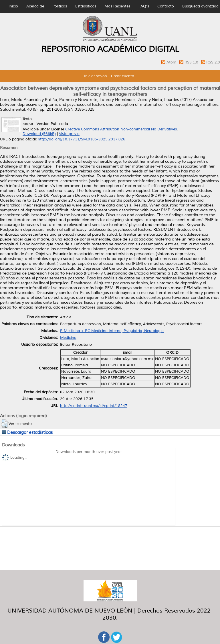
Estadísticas (86, 6)
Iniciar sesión (96, 76)
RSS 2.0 (213, 62)
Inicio (13, 6)
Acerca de (35, 6)
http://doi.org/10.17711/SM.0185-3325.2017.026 (82, 139)
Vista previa (69, 134)
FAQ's (144, 6)
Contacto (166, 6)
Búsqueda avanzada (200, 6)
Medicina (68, 338)
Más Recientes (117, 6)
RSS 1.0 (192, 62)
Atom (172, 62)
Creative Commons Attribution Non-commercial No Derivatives (121, 129)
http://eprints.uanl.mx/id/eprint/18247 (94, 406)
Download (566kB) (39, 134)
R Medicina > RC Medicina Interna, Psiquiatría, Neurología (112, 331)
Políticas (60, 6)
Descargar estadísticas (27, 432)
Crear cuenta (123, 76)
